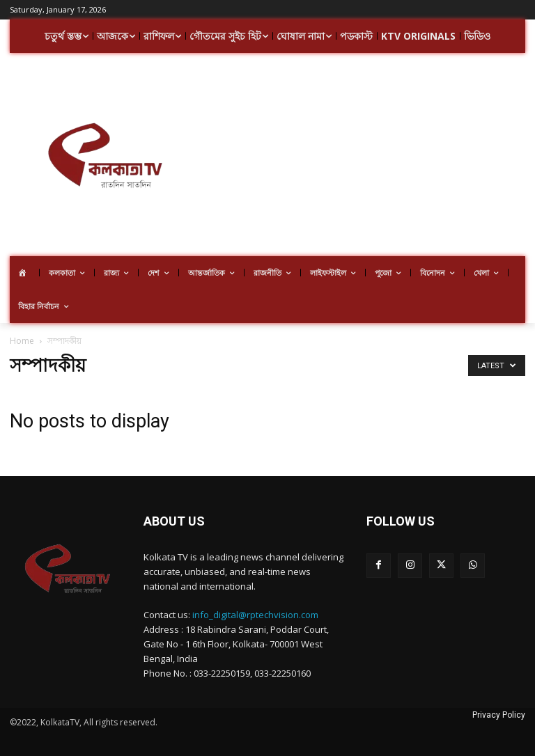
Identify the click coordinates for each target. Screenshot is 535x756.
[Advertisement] (367, 157)
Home (22, 341)
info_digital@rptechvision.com (255, 615)
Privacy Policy (499, 715)
